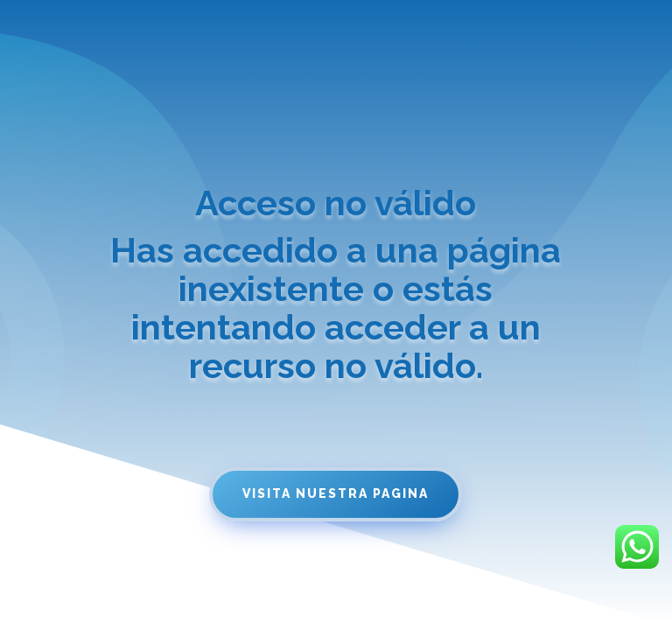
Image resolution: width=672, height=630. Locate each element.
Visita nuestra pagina (336, 493)
